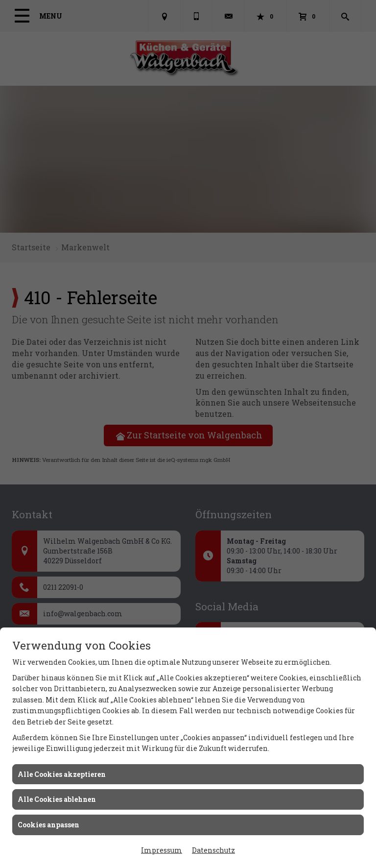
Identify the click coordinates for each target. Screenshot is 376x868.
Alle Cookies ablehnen (57, 799)
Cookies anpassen (48, 825)
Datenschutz (213, 850)
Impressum (162, 850)
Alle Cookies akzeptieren (62, 774)
